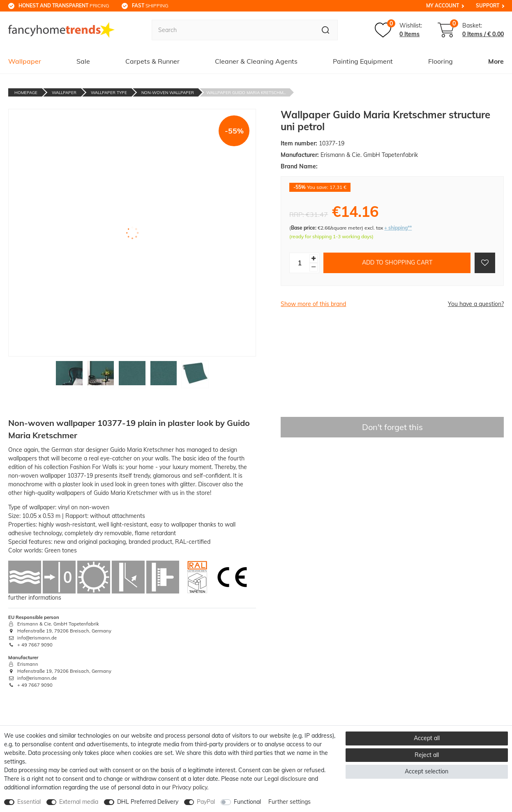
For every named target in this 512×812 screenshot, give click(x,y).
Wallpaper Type (109, 93)
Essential (29, 802)
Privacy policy (190, 787)
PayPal (206, 802)
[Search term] (232, 30)
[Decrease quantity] (314, 267)
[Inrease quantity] (314, 259)
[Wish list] (398, 30)
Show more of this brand (313, 304)
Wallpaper (25, 61)
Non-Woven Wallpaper (168, 93)
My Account (443, 6)
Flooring (441, 61)
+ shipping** (398, 228)
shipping (150, 6)
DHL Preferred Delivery (148, 802)
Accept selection (427, 771)
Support (488, 6)
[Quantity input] (300, 263)
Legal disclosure (285, 779)
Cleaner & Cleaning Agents (256, 61)
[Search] (326, 30)
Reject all (427, 755)
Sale (83, 61)
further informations (35, 598)
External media (79, 802)
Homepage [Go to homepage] (26, 93)
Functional (247, 802)
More (496, 61)
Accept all (427, 738)
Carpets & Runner (152, 61)
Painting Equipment (363, 61)
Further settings (289, 802)
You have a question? (476, 304)
